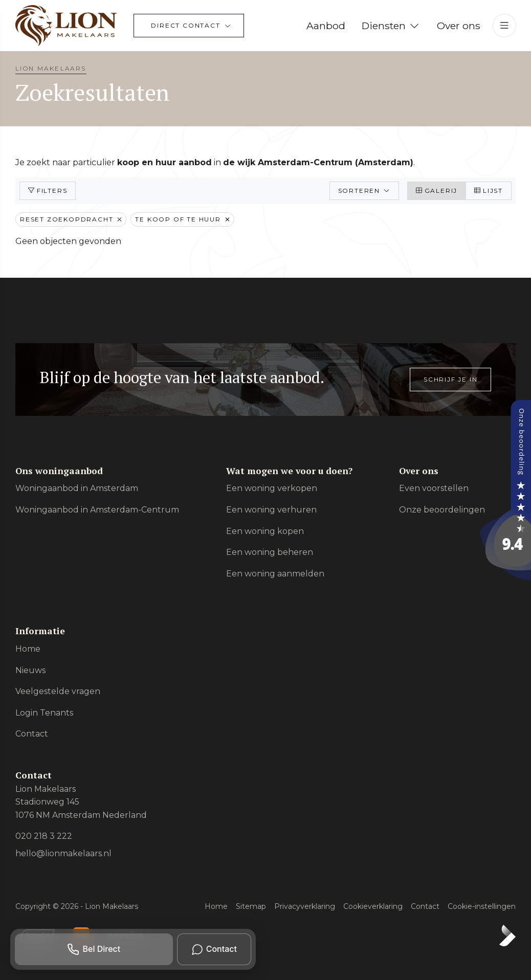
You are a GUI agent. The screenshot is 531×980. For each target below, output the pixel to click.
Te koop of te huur (182, 219)
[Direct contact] (189, 26)
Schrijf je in (450, 379)
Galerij (437, 191)
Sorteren (364, 191)
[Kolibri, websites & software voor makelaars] (507, 936)
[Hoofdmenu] (504, 26)
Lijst (489, 191)
